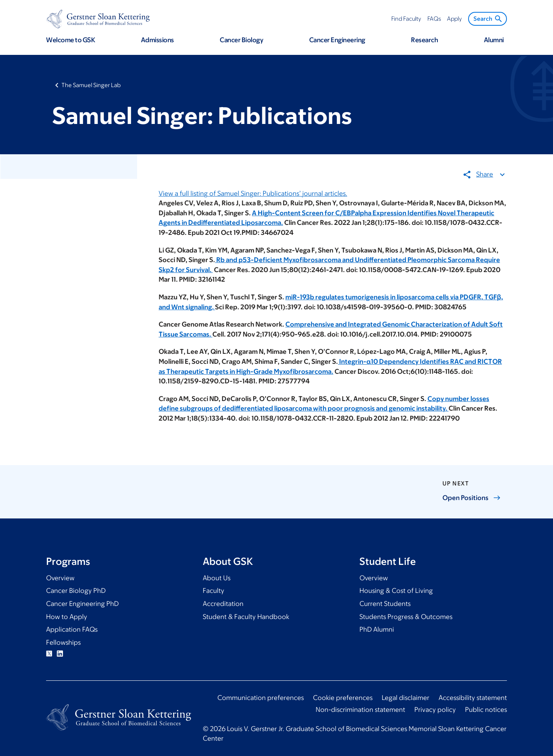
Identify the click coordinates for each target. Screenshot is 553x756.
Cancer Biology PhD (76, 591)
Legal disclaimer (406, 698)
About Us (217, 578)
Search (488, 19)
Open (472, 498)
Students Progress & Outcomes (406, 617)
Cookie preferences (343, 698)
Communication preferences (261, 698)
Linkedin (60, 654)
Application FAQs (72, 629)
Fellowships (63, 642)
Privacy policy (435, 710)
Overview (60, 578)
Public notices (486, 710)
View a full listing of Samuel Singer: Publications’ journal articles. (253, 193)
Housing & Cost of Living (396, 591)
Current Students (385, 604)
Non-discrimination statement (360, 710)
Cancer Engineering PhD (82, 604)
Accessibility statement (473, 698)
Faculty (214, 591)
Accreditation (223, 604)
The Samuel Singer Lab (91, 85)
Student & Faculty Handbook (246, 617)
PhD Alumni (377, 629)
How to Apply (67, 617)
